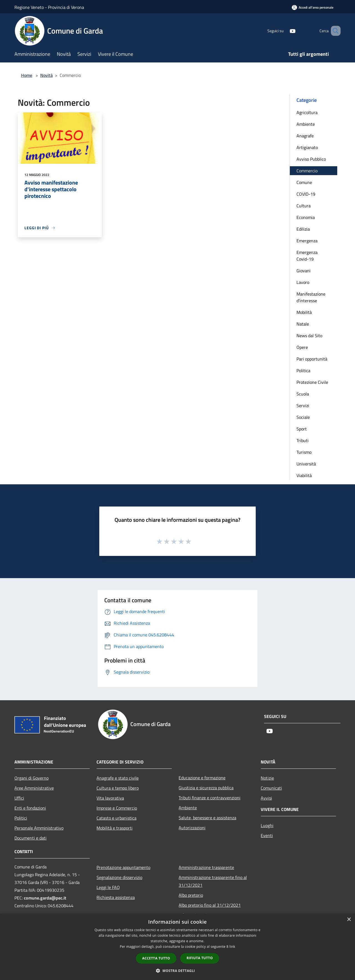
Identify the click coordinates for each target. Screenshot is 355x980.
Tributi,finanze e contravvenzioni (210, 798)
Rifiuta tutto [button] (200, 958)
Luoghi (267, 825)
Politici (21, 818)
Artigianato (307, 147)
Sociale (303, 417)
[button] (177, 971)
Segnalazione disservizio (119, 877)
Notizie (267, 778)
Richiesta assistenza (116, 897)
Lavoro (303, 282)
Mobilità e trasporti (115, 828)
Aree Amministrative (34, 788)
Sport (302, 429)
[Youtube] (285, 31)
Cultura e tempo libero (118, 788)
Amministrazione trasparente (206, 867)
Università (306, 464)
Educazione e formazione (202, 778)
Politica (303, 371)
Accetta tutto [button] (156, 958)
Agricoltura (307, 112)
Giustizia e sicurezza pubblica (206, 788)
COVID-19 (306, 194)
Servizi (303, 405)
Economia (306, 217)
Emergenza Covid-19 (307, 256)
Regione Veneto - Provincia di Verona (49, 7)
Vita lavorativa (110, 798)
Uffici (19, 798)
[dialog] (177, 947)
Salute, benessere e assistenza (207, 818)
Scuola (303, 394)
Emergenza (307, 241)
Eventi (267, 835)
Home (27, 75)
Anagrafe (305, 136)
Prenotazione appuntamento (123, 867)
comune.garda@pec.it (45, 898)
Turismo (304, 452)
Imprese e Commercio (117, 808)
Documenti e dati (31, 838)
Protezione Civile (312, 382)
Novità (46, 75)
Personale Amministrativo (39, 828)
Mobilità (304, 312)
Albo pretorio (191, 895)
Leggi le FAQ (108, 887)
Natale (303, 324)
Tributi (303, 440)
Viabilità (304, 475)
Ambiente (306, 124)
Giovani (304, 271)
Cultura (304, 206)
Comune (304, 182)
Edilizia (303, 229)
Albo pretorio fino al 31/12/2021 (210, 905)
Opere (302, 347)
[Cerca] (334, 31)
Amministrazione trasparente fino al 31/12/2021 (213, 881)
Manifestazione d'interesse (311, 297)
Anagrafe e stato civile (118, 778)
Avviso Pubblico (311, 159)
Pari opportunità (312, 359)
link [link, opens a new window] (232, 947)
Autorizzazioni (192, 828)
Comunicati (271, 788)
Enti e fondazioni (30, 808)
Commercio (307, 171)
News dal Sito (309, 336)
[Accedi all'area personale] (313, 7)
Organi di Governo (31, 778)
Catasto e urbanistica (116, 818)
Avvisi (266, 798)
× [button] (349, 920)
